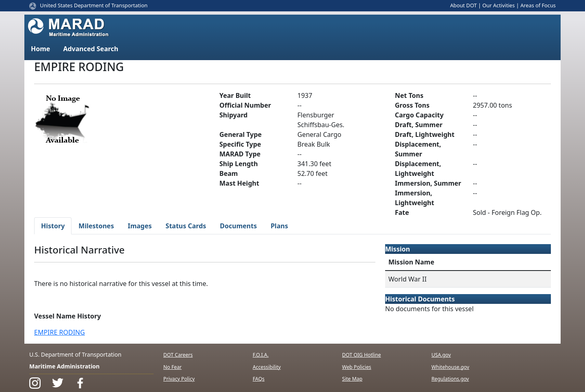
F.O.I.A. (261, 355)
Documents (238, 226)
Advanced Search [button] (91, 49)
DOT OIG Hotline (362, 355)
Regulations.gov (450, 379)
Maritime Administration (64, 366)
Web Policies (357, 367)
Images (140, 226)
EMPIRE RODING (60, 332)
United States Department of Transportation (94, 5)
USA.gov (441, 355)
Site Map (352, 379)
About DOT (464, 5)
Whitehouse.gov (450, 367)
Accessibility (267, 367)
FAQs (259, 379)
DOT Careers (178, 355)
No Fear (172, 367)
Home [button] (40, 49)
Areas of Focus (538, 5)
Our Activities (498, 5)
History (53, 226)
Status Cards (186, 226)
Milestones (96, 226)
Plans (279, 226)
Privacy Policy (179, 379)
